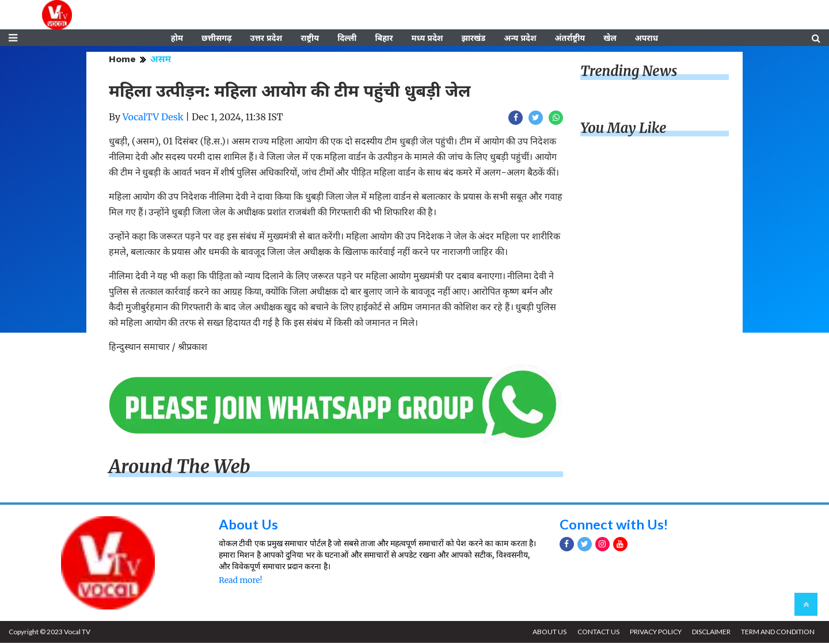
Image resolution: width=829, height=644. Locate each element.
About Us (248, 525)
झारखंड (473, 39)
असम (161, 60)
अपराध (647, 39)
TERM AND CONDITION (778, 633)
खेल (610, 39)
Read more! (240, 581)
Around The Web (180, 468)
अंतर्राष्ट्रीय (570, 39)
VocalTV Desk (153, 118)
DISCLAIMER (711, 633)
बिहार (384, 39)
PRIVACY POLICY (655, 633)
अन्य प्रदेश (520, 39)
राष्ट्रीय (310, 39)
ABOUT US (548, 633)
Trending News (629, 72)
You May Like (623, 129)
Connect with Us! (614, 525)
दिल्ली (347, 39)
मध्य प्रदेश (427, 39)
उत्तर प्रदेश (266, 39)
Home (122, 60)
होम (177, 39)
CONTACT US (597, 633)
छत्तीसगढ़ (216, 39)
